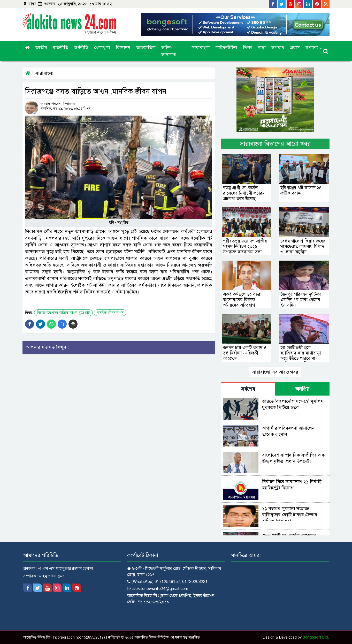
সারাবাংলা (201, 48)
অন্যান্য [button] (312, 48)
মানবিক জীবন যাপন (110, 313)
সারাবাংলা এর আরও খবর (275, 372)
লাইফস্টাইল (226, 48)
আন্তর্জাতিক (146, 48)
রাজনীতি (60, 48)
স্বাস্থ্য (262, 48)
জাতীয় (41, 48)
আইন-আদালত (169, 51)
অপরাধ (278, 48)
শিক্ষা (247, 48)
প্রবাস (295, 48)
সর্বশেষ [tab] (248, 389)
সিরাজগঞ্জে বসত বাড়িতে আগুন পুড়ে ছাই (63, 313)
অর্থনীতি (81, 48)
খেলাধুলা (102, 48)
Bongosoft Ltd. (316, 637)
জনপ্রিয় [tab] (302, 389)
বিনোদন (123, 48)
